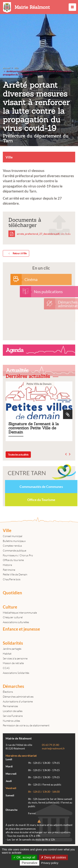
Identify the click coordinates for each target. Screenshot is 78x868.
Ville (7, 531)
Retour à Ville (17, 253)
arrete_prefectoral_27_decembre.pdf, (40, 234)
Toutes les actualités (18, 454)
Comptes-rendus (12, 546)
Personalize (30, 863)
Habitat (7, 654)
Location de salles (13, 711)
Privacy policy (50, 863)
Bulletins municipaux (14, 541)
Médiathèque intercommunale (20, 613)
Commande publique (14, 550)
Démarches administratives (18, 697)
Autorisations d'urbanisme (18, 701)
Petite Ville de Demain (15, 574)
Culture (10, 607)
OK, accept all (24, 857)
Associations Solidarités (16, 673)
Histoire (7, 565)
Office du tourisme (13, 560)
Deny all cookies (53, 857)
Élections (8, 692)
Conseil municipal (13, 536)
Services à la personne (15, 658)
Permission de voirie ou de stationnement (26, 725)
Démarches (13, 686)
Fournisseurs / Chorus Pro (18, 555)
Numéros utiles (11, 721)
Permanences (10, 706)
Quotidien (12, 593)
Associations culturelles (16, 622)
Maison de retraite (13, 663)
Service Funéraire (13, 716)
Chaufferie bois (12, 579)
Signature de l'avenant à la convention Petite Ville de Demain (39, 411)
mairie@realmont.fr (53, 748)
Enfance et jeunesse (21, 629)
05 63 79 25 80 (51, 745)
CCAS (6, 668)
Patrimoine (9, 570)
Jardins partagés (12, 649)
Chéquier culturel (13, 617)
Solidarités (13, 643)
